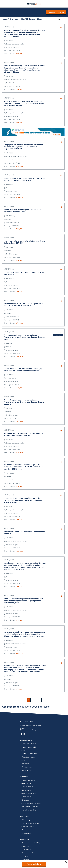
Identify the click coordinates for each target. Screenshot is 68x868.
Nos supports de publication (30, 807)
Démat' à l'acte (26, 797)
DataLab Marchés (27, 787)
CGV (22, 750)
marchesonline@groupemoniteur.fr (31, 725)
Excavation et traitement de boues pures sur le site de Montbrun (24, 273)
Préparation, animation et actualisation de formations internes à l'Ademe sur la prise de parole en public (25, 337)
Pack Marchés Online (27, 780)
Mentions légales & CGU (28, 747)
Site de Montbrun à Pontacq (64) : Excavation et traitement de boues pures (23, 211)
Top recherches (26, 770)
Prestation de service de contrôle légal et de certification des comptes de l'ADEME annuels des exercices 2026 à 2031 (23, 500)
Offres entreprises (27, 820)
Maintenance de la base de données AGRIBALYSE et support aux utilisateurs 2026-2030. (24, 179)
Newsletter (24, 764)
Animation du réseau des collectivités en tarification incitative (24, 533)
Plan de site (25, 860)
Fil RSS (23, 760)
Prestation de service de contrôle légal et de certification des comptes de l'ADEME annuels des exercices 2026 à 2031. (23, 467)
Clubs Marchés (26, 850)
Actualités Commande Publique (31, 843)
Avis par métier (26, 833)
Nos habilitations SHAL (28, 810)
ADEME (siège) (9, 27)
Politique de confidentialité (29, 754)
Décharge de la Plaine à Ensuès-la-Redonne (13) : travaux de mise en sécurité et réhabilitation (23, 370)
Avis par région (26, 830)
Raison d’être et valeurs (28, 744)
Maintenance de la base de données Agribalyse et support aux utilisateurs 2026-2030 (24, 305)
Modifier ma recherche (56, 12)
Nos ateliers (25, 856)
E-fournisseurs (25, 790)
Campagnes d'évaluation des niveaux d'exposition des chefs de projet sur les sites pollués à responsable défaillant (23, 147)
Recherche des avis (27, 827)
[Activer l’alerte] (34, 864)
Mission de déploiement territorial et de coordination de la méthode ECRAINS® (25, 242)
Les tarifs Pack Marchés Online (30, 803)
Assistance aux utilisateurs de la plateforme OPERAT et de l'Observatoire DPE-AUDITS (25, 434)
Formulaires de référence (29, 853)
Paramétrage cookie (27, 757)
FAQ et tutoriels (26, 846)
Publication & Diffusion (28, 794)
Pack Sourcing (25, 784)
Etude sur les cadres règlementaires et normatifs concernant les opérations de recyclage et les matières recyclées (23, 601)
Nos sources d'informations (30, 823)
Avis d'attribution (26, 767)
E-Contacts (25, 800)
